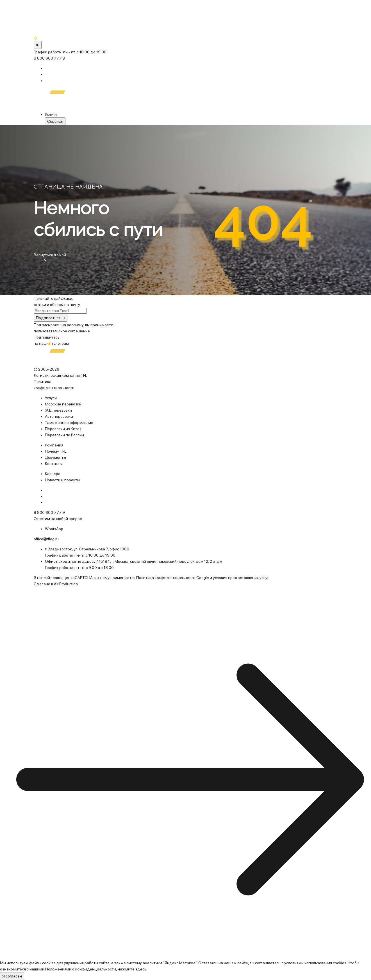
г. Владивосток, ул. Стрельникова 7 (76, 549)
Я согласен (12, 976)
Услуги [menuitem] (51, 114)
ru (38, 45)
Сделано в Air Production (56, 584)
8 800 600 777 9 (49, 58)
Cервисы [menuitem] (55, 121)
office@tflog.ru (46, 539)
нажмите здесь (132, 969)
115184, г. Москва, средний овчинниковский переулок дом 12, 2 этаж (160, 561)
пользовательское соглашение (62, 331)
